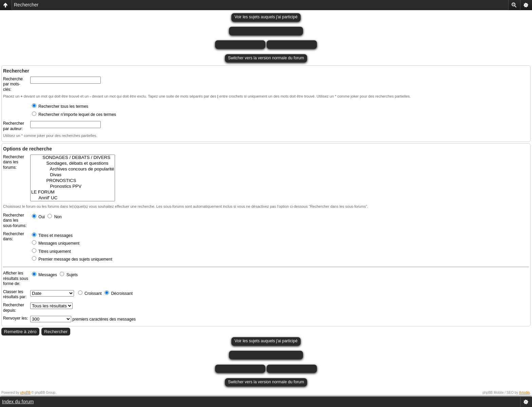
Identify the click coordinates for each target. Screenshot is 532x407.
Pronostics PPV (73, 187)
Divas (73, 175)
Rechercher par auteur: (14, 126)
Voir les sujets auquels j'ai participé (266, 17)
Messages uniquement (56, 243)
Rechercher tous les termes (60, 106)
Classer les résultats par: (15, 294)
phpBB (25, 393)
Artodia (525, 393)
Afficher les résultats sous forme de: (16, 278)
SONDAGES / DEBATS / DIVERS (73, 158)
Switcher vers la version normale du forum (266, 58)
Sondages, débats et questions (73, 164)
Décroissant (119, 293)
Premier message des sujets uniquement (72, 259)
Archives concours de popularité (73, 169)
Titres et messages (52, 236)
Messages (44, 275)
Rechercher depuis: (14, 308)
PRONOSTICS (73, 181)
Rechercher (26, 5)
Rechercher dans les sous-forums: (15, 220)
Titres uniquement (51, 251)
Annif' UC (73, 198)
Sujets (69, 275)
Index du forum (18, 402)
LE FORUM (73, 192)
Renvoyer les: (15, 318)
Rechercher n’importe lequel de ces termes (74, 115)
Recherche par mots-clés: (13, 84)
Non (54, 217)
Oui (38, 217)
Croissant (90, 293)
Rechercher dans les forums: (14, 162)
